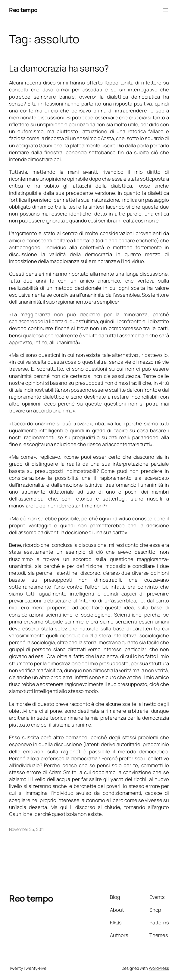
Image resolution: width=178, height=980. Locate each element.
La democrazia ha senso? (59, 68)
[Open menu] (165, 10)
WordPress (159, 968)
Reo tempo (23, 10)
